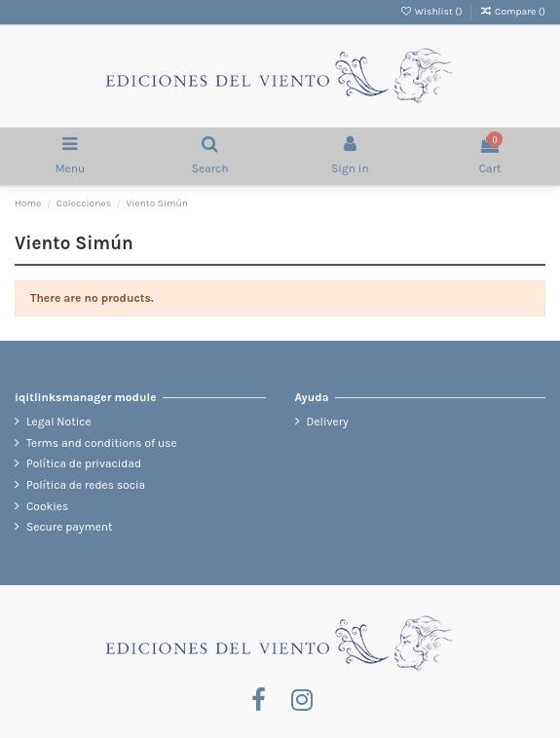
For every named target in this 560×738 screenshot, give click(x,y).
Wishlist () (432, 12)
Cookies (47, 506)
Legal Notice (59, 422)
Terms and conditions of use (102, 443)
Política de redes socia (86, 485)
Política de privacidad (84, 463)
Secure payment (70, 527)
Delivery (328, 422)
